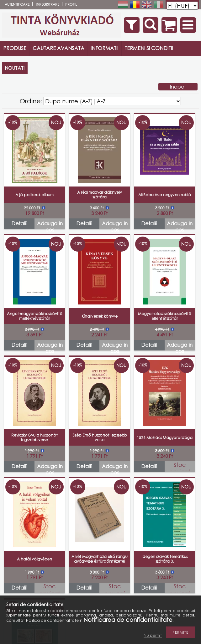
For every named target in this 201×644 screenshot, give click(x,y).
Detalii (19, 223)
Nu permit (153, 635)
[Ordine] (112, 101)
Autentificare (17, 4)
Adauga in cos (50, 225)
